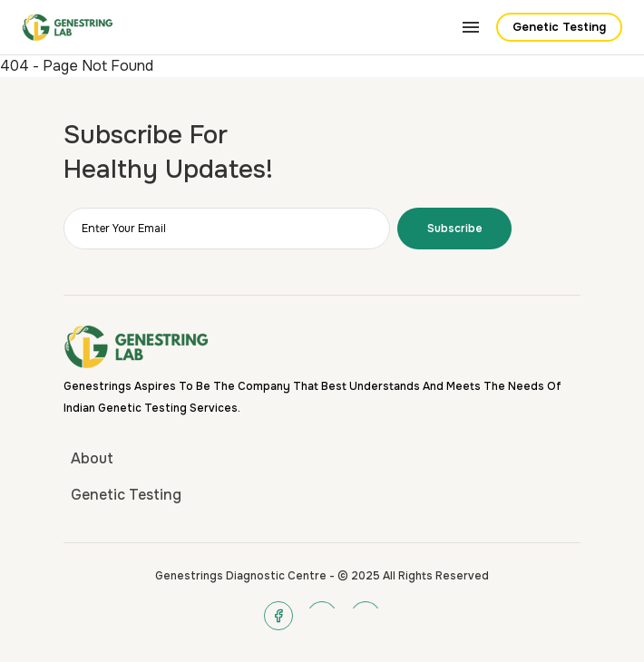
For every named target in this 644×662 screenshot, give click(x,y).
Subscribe (454, 229)
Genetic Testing (559, 27)
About (92, 458)
